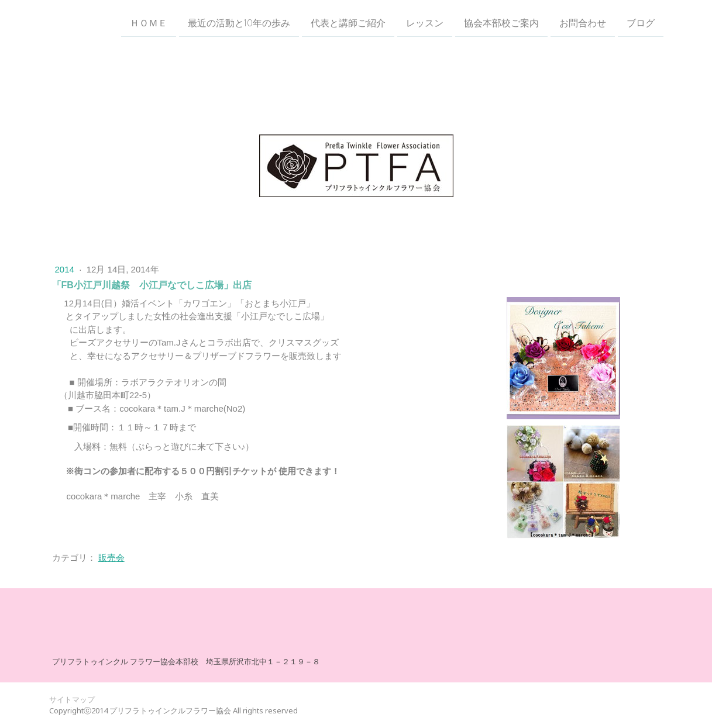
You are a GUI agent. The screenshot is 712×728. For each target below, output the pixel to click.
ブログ (641, 23)
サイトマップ (72, 699)
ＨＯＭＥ (149, 23)
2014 (66, 269)
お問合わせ (583, 23)
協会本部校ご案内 (501, 23)
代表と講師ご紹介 (348, 23)
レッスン (425, 23)
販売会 (111, 558)
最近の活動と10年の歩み (239, 23)
